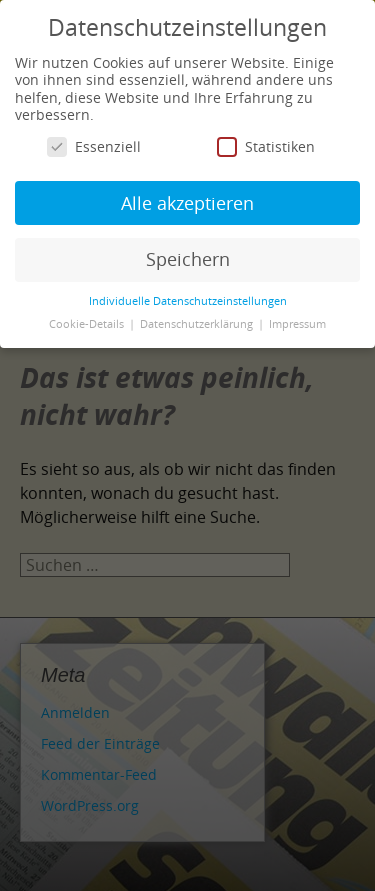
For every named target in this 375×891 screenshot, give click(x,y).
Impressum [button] (297, 324)
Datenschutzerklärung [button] (198, 324)
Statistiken (266, 146)
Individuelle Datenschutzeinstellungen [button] (188, 301)
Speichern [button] (188, 259)
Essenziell (94, 146)
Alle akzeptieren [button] (187, 203)
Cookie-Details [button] (88, 324)
